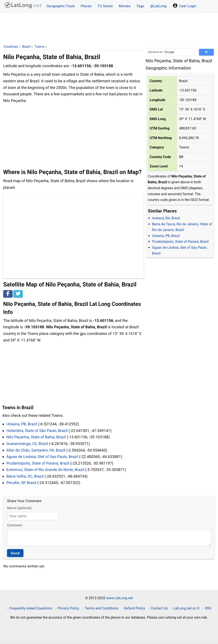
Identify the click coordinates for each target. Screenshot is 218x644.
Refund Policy (135, 608)
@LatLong (158, 6)
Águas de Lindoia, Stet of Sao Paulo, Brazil (42, 457)
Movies (125, 6)
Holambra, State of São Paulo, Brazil (37, 431)
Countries (11, 47)
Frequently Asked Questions (31, 608)
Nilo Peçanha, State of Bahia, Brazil (36, 437)
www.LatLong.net (120, 598)
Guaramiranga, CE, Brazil (27, 444)
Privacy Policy (68, 608)
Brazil (26, 47)
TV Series (105, 6)
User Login (185, 6)
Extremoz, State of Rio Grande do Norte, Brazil (45, 470)
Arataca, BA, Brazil (166, 218)
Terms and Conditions (102, 608)
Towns (39, 47)
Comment (14, 525)
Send (15, 553)
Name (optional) (19, 508)
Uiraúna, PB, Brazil (166, 236)
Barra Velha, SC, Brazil (25, 476)
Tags (140, 6)
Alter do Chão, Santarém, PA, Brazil (36, 450)
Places (86, 6)
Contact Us (159, 608)
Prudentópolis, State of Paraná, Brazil (180, 242)
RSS (208, 608)
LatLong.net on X (186, 608)
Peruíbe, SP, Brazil (21, 483)
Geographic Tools (61, 6)
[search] (169, 52)
